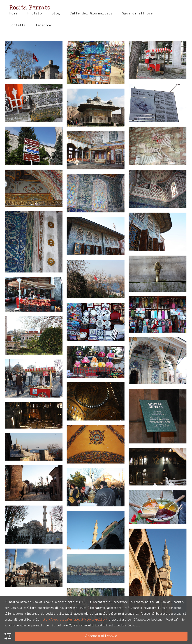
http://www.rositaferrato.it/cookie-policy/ (74, 620)
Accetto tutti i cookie (101, 636)
